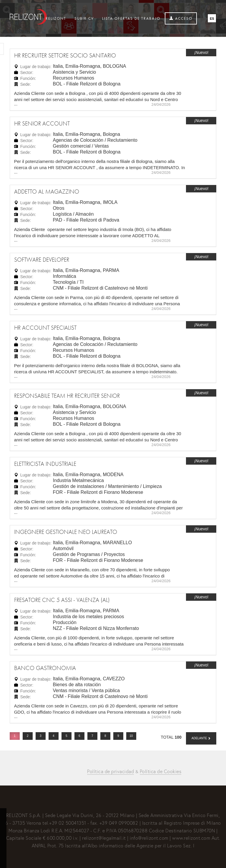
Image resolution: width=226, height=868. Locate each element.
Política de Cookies (161, 771)
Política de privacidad (110, 771)
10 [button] (131, 736)
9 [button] (118, 736)
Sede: (26, 84)
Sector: (27, 72)
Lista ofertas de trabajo (131, 18)
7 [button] (92, 736)
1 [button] (15, 736)
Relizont (56, 18)
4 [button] (54, 736)
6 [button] (79, 736)
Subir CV (84, 18)
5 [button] (67, 736)
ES (212, 19)
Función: (28, 78)
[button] (201, 738)
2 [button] (28, 736)
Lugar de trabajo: (36, 67)
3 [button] (41, 736)
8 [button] (105, 736)
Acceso (181, 18)
